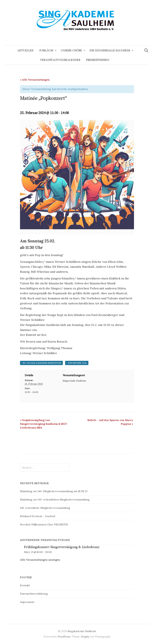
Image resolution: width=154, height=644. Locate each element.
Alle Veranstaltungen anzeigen (40, 560)
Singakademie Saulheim (82, 631)
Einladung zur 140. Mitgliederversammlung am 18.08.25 (54, 491)
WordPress (64, 637)
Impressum (27, 602)
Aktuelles (25, 50)
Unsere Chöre (71, 50)
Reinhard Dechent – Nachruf (38, 516)
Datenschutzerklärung (34, 594)
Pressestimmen (98, 60)
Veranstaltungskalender (60, 60)
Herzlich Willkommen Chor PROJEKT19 (44, 524)
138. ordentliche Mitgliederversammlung (45, 508)
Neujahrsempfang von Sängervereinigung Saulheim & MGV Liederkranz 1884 (44, 424)
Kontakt (25, 585)
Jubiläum (46, 50)
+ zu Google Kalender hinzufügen (41, 363)
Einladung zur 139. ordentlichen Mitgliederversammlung (55, 499)
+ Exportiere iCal (77, 363)
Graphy (85, 637)
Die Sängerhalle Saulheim (110, 50)
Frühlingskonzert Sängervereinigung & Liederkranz (62, 547)
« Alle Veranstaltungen (35, 80)
